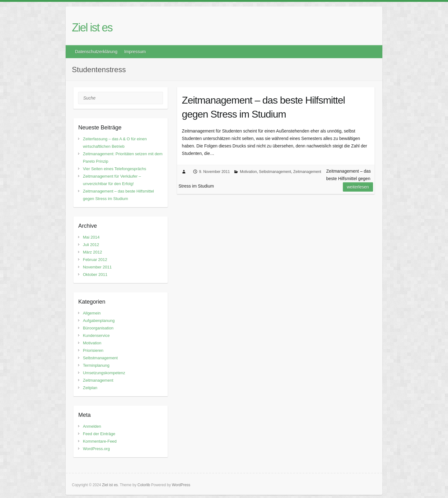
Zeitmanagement (307, 172)
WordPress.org (96, 449)
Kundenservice (96, 335)
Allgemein (92, 313)
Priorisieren (93, 350)
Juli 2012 (91, 245)
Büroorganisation (98, 328)
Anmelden (92, 426)
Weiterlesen (358, 187)
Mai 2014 (91, 237)
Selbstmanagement (275, 172)
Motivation (248, 172)
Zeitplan (90, 388)
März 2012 (92, 252)
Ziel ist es (92, 28)
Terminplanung (96, 365)
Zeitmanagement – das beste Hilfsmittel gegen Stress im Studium (264, 107)
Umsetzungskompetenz (104, 373)
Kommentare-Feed (100, 441)
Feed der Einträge (99, 434)
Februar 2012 (95, 260)
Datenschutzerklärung (96, 52)
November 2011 (97, 267)
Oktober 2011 (95, 275)
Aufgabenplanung (99, 321)
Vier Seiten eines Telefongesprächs (114, 169)
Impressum (135, 52)
